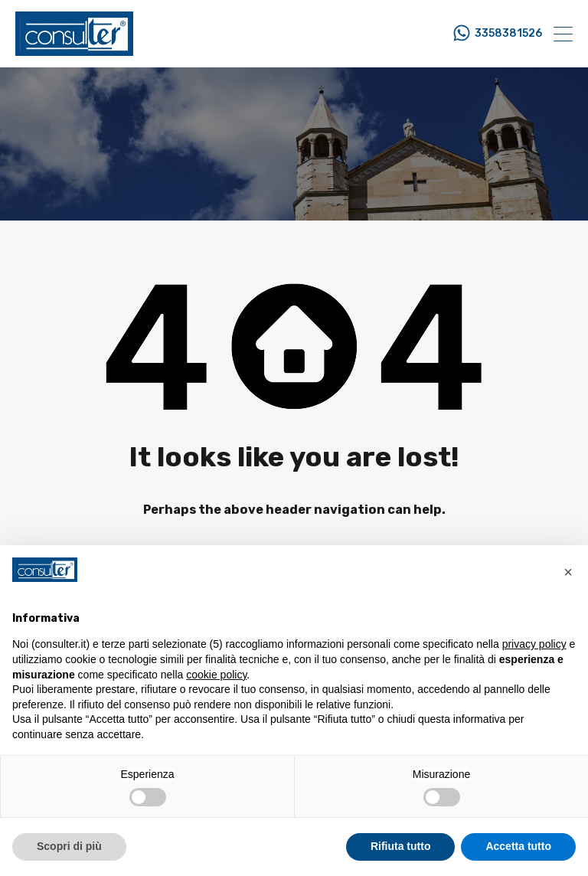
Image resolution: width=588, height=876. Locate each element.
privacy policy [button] (534, 644)
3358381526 (508, 34)
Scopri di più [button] (69, 846)
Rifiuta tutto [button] (401, 846)
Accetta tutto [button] (518, 846)
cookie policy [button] (216, 675)
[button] (568, 570)
